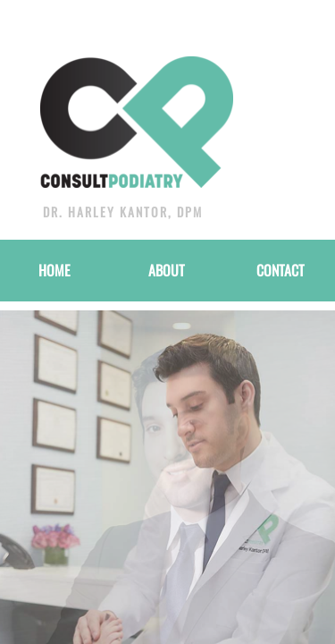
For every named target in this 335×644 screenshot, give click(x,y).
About (167, 270)
